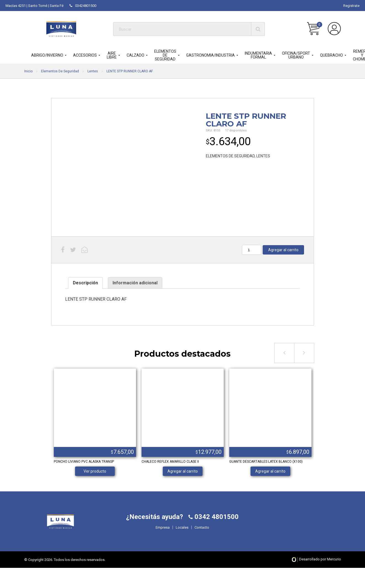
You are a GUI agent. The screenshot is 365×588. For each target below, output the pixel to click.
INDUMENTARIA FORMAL (258, 55)
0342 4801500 (216, 527)
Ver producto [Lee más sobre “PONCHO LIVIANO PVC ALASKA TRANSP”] (95, 471)
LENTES (263, 156)
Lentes (93, 71)
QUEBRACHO (331, 55)
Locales (182, 538)
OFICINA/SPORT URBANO (296, 55)
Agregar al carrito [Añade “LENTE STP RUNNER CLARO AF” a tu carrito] (283, 250)
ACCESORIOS (85, 55)
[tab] (85, 283)
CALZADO (135, 55)
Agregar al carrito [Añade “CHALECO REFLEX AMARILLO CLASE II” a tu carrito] (183, 471)
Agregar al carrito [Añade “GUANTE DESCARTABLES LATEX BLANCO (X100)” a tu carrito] (270, 471)
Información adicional (135, 283)
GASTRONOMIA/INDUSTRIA (211, 55)
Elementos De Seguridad (60, 71)
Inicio (28, 71)
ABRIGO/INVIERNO (47, 55)
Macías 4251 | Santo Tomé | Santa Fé (34, 6)
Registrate (351, 6)
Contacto (202, 538)
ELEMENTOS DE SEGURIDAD (165, 55)
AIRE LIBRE (112, 55)
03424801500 (83, 6)
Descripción (85, 283)
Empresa (163, 538)
